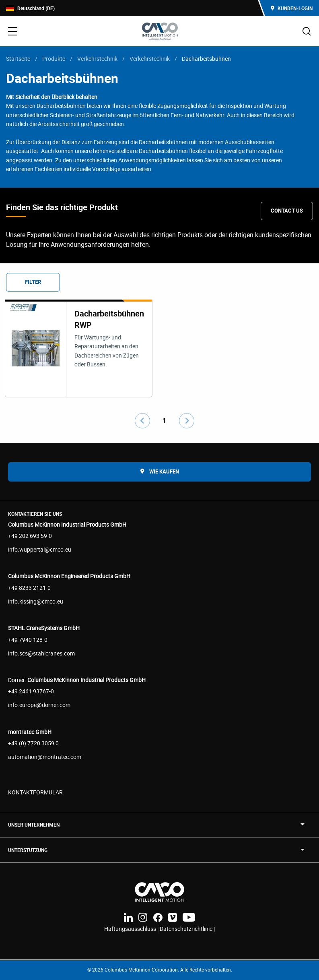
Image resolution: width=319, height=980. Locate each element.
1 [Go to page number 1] (164, 421)
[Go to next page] (187, 421)
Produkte (54, 59)
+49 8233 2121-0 (29, 588)
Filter (33, 282)
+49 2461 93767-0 (31, 691)
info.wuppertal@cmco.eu (40, 549)
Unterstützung (28, 850)
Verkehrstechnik (97, 59)
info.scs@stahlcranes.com (41, 653)
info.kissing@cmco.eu (36, 601)
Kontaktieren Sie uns (35, 514)
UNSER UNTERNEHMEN (34, 825)
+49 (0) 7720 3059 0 (33, 743)
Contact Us (287, 211)
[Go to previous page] (142, 421)
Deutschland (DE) (30, 8)
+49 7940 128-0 (28, 640)
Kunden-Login (292, 8)
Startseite (18, 59)
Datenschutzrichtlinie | (187, 929)
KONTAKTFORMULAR (35, 792)
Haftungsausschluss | (132, 929)
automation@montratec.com (45, 757)
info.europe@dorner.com (39, 705)
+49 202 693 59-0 (30, 536)
